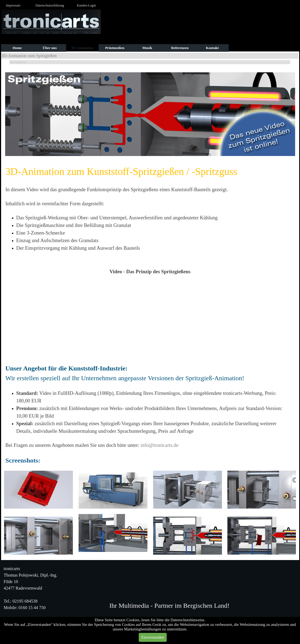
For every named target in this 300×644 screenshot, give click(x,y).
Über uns (50, 48)
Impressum (13, 5)
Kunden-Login (86, 5)
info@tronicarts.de (160, 445)
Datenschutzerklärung (50, 5)
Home (17, 48)
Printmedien (115, 48)
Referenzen (180, 48)
